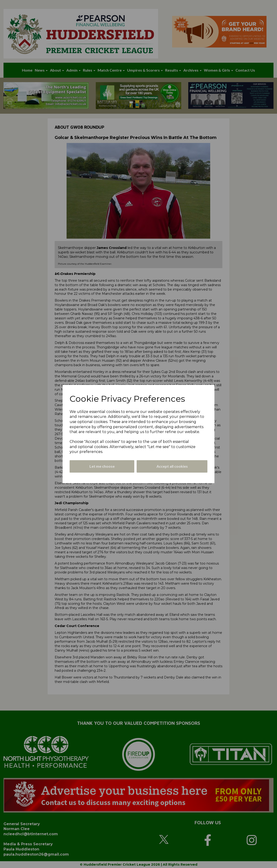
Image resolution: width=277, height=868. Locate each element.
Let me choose (102, 466)
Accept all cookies (172, 466)
